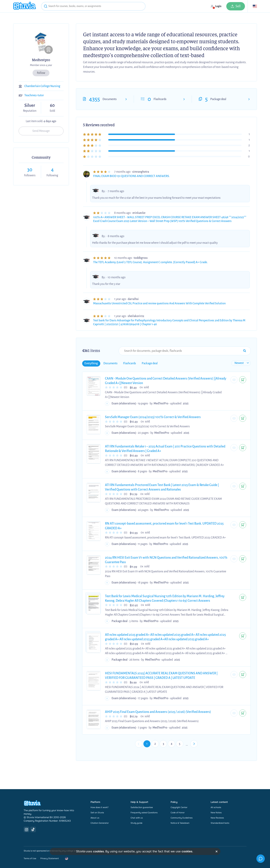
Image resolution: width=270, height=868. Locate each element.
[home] (25, 6)
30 (30, 170)
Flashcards (160, 99)
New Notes (216, 813)
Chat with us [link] (137, 818)
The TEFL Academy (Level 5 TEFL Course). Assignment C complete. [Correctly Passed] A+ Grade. (150, 262)
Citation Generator (100, 823)
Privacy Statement (50, 858)
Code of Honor (178, 813)
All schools (216, 807)
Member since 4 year (41, 65)
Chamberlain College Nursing (42, 86)
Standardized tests (220, 823)
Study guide (136, 823)
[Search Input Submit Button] (245, 351)
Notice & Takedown (180, 823)
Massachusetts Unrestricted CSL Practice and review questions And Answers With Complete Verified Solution (159, 303)
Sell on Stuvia (97, 813)
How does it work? (99, 807)
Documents (110, 99)
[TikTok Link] (33, 829)
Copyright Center (179, 807)
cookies (99, 851)
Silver (30, 106)
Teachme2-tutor (34, 95)
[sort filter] (241, 363)
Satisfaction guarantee (142, 807)
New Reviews (217, 818)
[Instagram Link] (26, 829)
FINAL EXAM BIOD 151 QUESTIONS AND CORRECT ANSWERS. (131, 176)
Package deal (218, 99)
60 (52, 105)
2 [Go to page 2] (155, 744)
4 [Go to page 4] (172, 744)
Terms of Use (30, 858)
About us (95, 818)
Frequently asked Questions (144, 813)
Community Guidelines (182, 818)
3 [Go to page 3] (163, 744)
